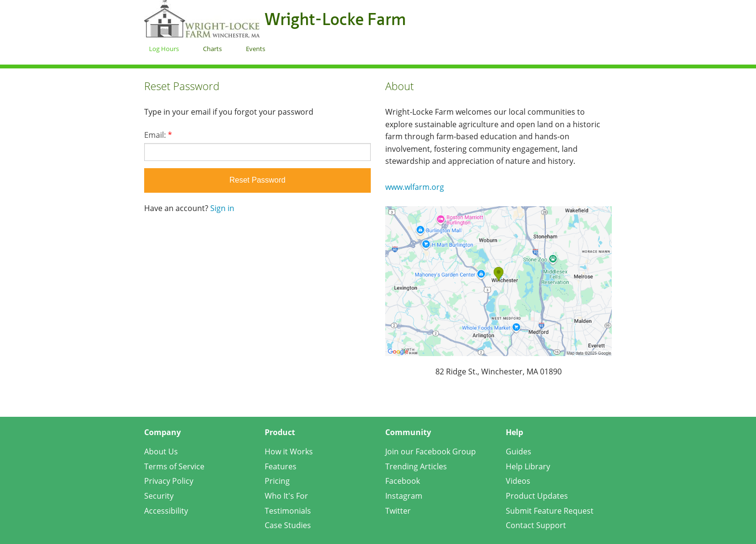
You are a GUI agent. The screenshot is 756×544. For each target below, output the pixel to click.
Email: (158, 135)
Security (159, 496)
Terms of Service (174, 466)
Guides (519, 451)
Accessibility (166, 511)
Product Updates (537, 496)
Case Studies (288, 525)
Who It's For (286, 496)
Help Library (528, 466)
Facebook (403, 481)
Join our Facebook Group (431, 451)
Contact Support (536, 525)
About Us (161, 451)
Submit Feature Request (550, 511)
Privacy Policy (169, 481)
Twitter (398, 511)
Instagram (404, 496)
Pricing (277, 481)
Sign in (222, 208)
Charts (212, 49)
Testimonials (288, 511)
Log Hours (164, 49)
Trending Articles (416, 466)
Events (256, 49)
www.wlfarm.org (415, 187)
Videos (518, 481)
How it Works (289, 451)
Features (281, 466)
